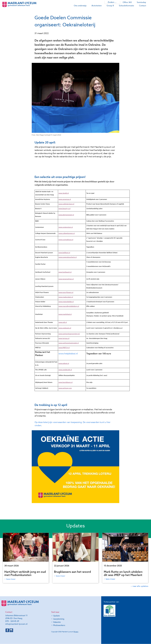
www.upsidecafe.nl (65, 370)
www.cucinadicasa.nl (66, 240)
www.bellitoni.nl (64, 253)
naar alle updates (140, 586)
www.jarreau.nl (64, 338)
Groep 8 (110, 6)
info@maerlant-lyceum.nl (16, 624)
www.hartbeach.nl (65, 272)
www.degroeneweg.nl (66, 215)
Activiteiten (97, 6)
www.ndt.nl (63, 322)
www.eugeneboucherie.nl (68, 257)
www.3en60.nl (64, 193)
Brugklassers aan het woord (72, 572)
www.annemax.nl (65, 199)
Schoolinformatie (126, 6)
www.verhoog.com (65, 388)
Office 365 (127, 2)
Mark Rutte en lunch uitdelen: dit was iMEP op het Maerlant (123, 573)
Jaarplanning (59, 619)
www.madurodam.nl (66, 297)
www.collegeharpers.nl (67, 233)
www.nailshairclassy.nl (66, 204)
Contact (143, 6)
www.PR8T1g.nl (64, 348)
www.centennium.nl (66, 227)
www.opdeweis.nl (65, 328)
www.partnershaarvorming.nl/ (69, 334)
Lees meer (11, 579)
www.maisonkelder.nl (66, 302)
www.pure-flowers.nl (66, 292)
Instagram (11, 630)
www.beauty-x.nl (64, 209)
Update (57, 616)
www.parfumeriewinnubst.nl (69, 343)
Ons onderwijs (80, 6)
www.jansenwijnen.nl (66, 279)
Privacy (76, 632)
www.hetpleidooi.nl (68, 354)
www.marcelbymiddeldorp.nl (69, 306)
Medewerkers (59, 625)
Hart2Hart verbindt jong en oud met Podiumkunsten (25, 573)
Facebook (7, 630)
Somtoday (141, 2)
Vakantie (57, 622)
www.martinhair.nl (65, 314)
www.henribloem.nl (65, 382)
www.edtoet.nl (64, 363)
